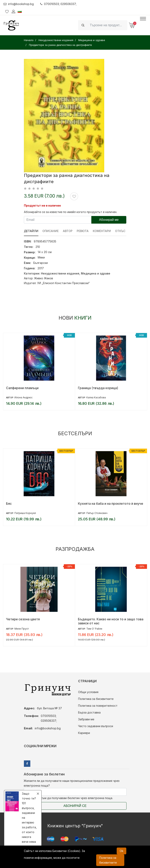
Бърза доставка (89, 712)
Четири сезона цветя (23, 619)
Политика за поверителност (98, 706)
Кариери (84, 733)
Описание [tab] (51, 231)
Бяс (9, 504)
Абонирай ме (109, 220)
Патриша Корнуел (25, 513)
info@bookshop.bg (19, 4)
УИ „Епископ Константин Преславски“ (63, 283)
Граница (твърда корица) (98, 388)
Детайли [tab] (31, 231)
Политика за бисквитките (96, 699)
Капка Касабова (96, 397)
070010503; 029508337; (59, 4)
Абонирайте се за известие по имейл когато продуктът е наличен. (70, 212)
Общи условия (88, 692)
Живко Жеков (44, 278)
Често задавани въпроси (96, 726)
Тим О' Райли (94, 629)
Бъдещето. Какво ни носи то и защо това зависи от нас (111, 621)
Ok (121, 851)
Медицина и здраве (96, 273)
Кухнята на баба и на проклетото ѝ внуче (111, 504)
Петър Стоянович (97, 513)
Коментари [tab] (102, 231)
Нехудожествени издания (60, 273)
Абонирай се (75, 806)
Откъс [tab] (120, 231)
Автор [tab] (68, 231)
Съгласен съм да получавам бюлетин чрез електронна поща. (68, 798)
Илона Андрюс (23, 397)
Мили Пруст (22, 629)
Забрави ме (86, 719)
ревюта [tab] (83, 231)
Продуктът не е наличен (42, 205)
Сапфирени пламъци (22, 388)
